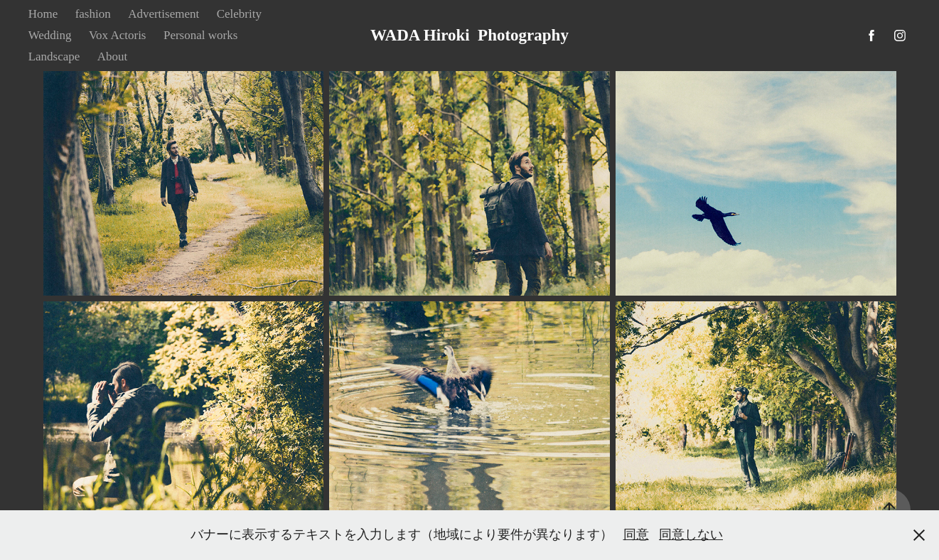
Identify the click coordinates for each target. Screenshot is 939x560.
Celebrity (239, 14)
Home (43, 14)
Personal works (200, 35)
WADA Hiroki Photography (470, 35)
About (113, 56)
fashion (93, 14)
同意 (636, 534)
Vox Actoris (117, 35)
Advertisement (163, 14)
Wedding (50, 35)
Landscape (54, 56)
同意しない (691, 534)
